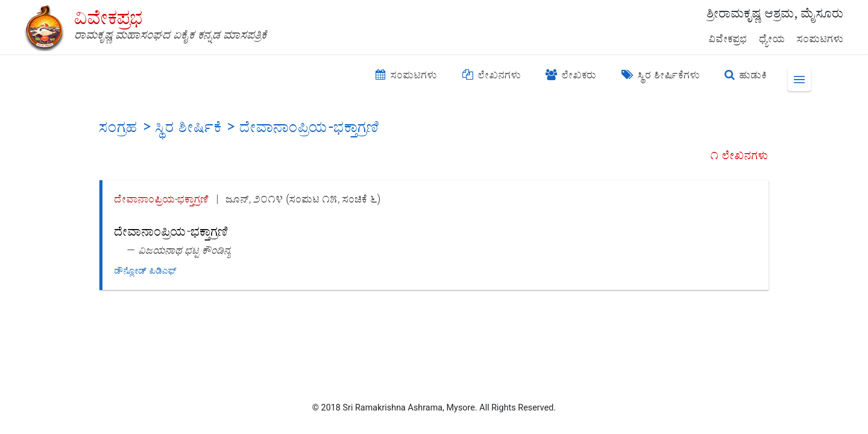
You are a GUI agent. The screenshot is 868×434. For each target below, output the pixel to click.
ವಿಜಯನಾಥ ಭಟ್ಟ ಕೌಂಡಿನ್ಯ (185, 250)
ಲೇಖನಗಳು (492, 75)
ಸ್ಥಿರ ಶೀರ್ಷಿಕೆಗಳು (661, 75)
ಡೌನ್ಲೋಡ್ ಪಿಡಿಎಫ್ (146, 270)
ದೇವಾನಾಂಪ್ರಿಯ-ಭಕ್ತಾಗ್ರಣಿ (162, 199)
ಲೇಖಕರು (571, 75)
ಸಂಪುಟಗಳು (820, 39)
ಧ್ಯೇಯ (772, 39)
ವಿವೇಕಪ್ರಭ (728, 39)
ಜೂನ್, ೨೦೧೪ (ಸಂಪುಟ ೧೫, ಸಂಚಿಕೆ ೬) (303, 199)
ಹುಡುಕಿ (746, 75)
